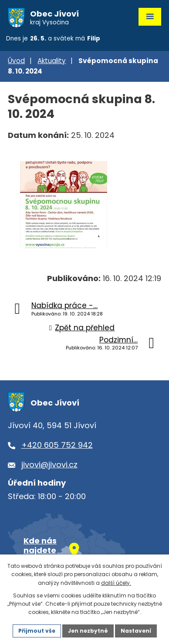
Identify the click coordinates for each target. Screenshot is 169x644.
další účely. (116, 583)
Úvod (16, 61)
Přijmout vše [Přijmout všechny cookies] (37, 631)
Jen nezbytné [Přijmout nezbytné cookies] (88, 631)
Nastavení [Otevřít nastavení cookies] (136, 631)
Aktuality (52, 61)
